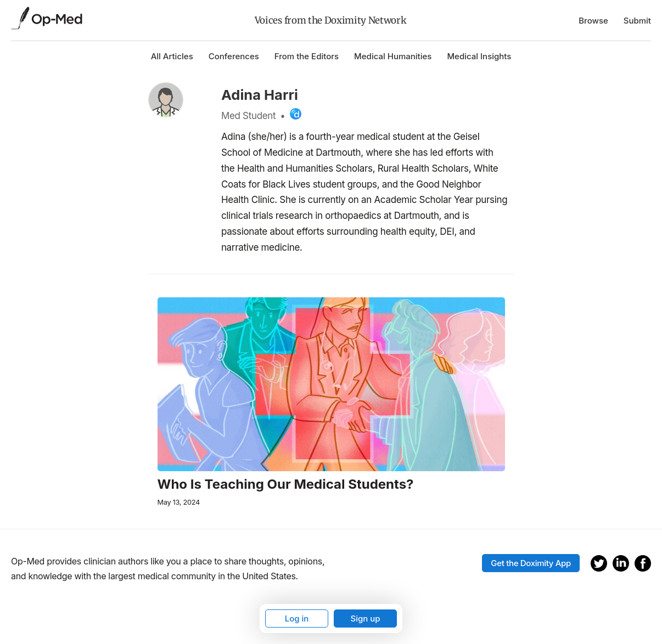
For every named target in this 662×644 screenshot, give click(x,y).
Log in (297, 618)
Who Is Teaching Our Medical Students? (286, 484)
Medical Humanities (393, 56)
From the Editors (307, 56)
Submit (637, 21)
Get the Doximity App (531, 563)
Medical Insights (479, 56)
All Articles (172, 56)
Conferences (234, 56)
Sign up (365, 618)
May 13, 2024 (179, 502)
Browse (593, 21)
